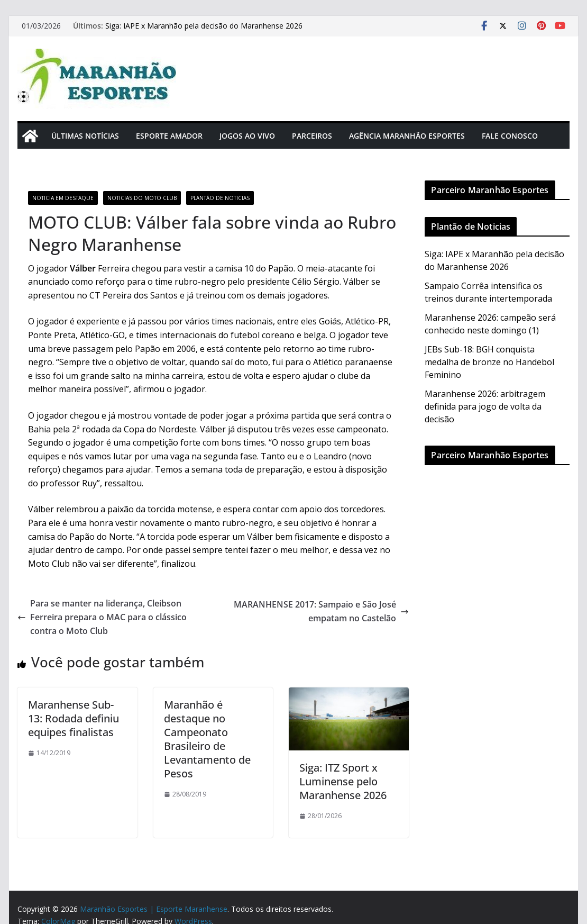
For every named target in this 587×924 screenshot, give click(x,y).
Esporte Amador (169, 136)
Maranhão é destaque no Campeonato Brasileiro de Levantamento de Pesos (207, 739)
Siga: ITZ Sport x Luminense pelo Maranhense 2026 (343, 781)
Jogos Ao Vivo (247, 136)
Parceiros (312, 136)
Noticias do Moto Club (142, 198)
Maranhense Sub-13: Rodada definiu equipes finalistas (74, 718)
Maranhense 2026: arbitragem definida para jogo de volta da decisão (485, 406)
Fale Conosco (510, 136)
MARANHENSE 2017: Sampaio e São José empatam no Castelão (321, 611)
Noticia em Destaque (63, 198)
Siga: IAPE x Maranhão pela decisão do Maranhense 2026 (204, 26)
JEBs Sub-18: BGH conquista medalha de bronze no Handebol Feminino (489, 362)
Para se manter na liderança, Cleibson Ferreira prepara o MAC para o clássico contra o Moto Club (102, 617)
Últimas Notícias (85, 136)
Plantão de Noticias (220, 198)
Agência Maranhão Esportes (407, 136)
